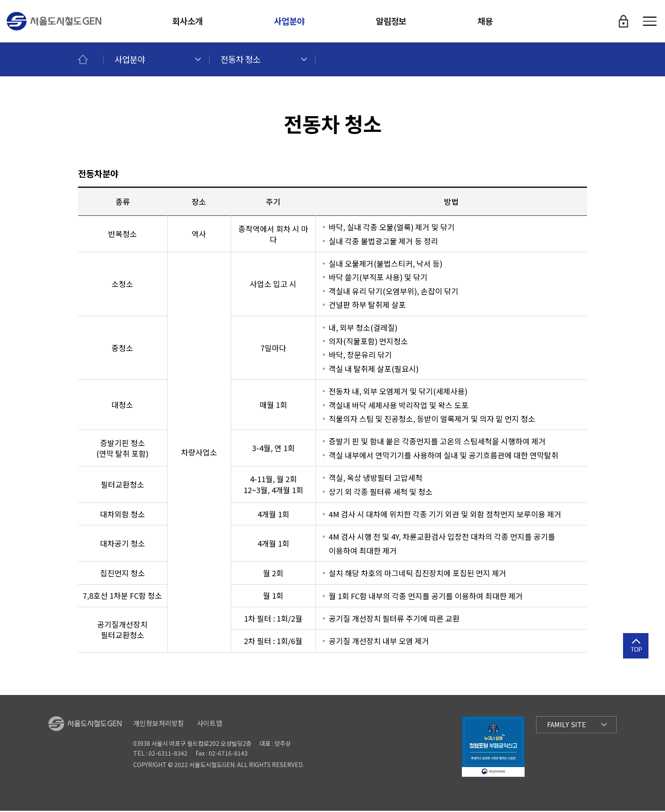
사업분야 (289, 21)
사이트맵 (210, 724)
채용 (485, 21)
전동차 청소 (240, 59)
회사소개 (187, 21)
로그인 (623, 21)
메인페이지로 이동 (91, 59)
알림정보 (391, 21)
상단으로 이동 (636, 658)
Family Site (566, 726)
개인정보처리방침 (159, 724)
